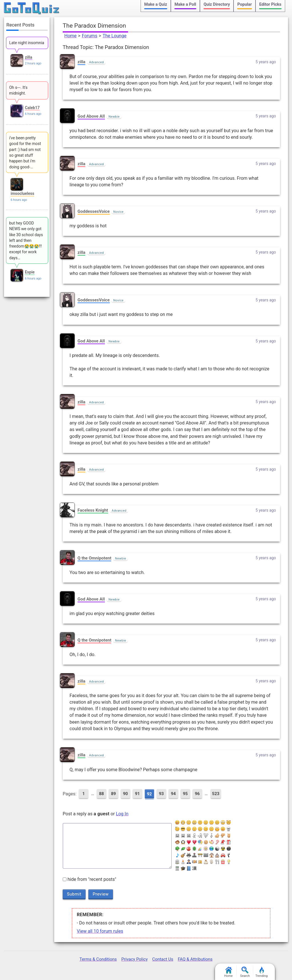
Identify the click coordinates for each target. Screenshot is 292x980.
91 (137, 794)
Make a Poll (185, 4)
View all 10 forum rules (100, 931)
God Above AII (91, 116)
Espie (30, 272)
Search (245, 972)
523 (216, 794)
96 (197, 794)
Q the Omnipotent (95, 558)
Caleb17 (32, 108)
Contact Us (163, 959)
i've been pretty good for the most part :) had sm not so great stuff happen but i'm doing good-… (25, 152)
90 (125, 794)
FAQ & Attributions (195, 959)
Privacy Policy (134, 959)
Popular (245, 4)
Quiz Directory (217, 4)
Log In (122, 814)
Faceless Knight (93, 510)
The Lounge (115, 36)
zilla (82, 62)
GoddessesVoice (94, 211)
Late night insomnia (27, 43)
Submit (74, 894)
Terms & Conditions (98, 959)
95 (185, 794)
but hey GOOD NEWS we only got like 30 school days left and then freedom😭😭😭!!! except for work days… (26, 240)
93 (161, 794)
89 (113, 794)
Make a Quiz (156, 4)
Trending (262, 972)
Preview (101, 894)
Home (71, 36)
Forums (90, 36)
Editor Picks (270, 4)
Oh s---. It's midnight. (18, 90)
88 (101, 794)
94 (173, 794)
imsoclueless (22, 193)
